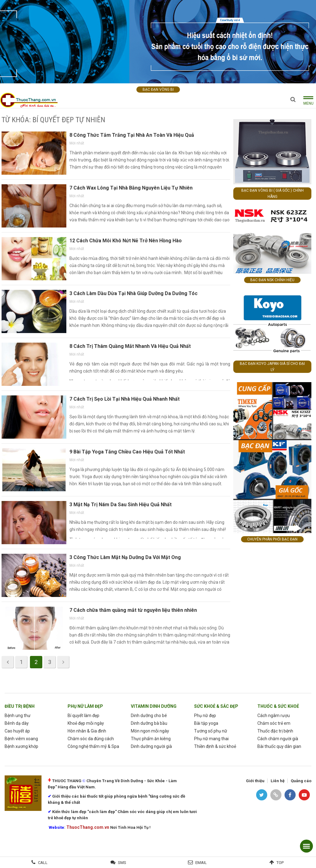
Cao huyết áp (17, 731)
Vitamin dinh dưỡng (154, 706)
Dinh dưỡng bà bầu (149, 723)
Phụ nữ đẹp (205, 716)
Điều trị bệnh (20, 706)
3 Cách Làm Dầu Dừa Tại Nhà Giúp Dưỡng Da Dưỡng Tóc (133, 293)
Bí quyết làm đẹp (83, 716)
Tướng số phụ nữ (211, 731)
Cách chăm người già (278, 739)
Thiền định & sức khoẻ (215, 746)
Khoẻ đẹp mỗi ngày (86, 723)
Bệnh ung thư (18, 716)
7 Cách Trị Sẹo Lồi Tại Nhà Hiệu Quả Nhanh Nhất (125, 399)
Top (280, 863)
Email (201, 863)
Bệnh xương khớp (21, 746)
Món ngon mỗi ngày (150, 731)
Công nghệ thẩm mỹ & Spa (93, 746)
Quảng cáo (301, 781)
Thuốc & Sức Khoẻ (278, 706)
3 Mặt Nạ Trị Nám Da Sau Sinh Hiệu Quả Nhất (121, 505)
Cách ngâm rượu (274, 716)
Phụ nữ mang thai (211, 739)
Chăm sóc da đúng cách (91, 739)
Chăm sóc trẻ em (274, 723)
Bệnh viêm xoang (21, 739)
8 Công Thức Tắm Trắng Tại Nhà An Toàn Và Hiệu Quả (132, 135)
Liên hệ (278, 781)
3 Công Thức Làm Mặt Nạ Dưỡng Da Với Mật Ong (125, 557)
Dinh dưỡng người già (151, 746)
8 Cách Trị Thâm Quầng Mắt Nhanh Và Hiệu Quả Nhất (130, 346)
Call (43, 863)
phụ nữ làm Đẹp (85, 706)
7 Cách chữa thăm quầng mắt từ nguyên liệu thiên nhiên (133, 610)
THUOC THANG (67, 781)
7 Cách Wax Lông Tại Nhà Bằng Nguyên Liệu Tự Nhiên (131, 188)
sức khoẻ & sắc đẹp (216, 706)
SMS (122, 863)
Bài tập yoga (206, 723)
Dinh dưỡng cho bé (149, 716)
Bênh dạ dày (17, 723)
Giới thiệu (255, 781)
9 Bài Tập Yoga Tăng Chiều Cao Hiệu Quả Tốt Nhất (127, 452)
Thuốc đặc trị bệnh (275, 731)
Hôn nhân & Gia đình (87, 731)
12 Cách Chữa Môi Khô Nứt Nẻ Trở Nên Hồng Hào (126, 241)
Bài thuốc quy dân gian (279, 746)
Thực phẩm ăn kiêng (151, 739)
